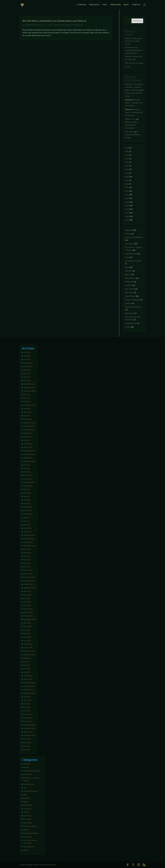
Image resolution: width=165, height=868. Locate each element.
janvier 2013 (28, 479)
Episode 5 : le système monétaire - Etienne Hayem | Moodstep (134, 87)
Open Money (130, 296)
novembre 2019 (29, 405)
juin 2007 (27, 662)
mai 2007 (27, 665)
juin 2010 (27, 556)
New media (130, 289)
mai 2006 (27, 707)
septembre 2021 (29, 387)
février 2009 (28, 609)
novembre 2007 (29, 651)
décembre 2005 (29, 725)
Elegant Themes (33, 865)
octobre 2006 (28, 690)
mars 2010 (27, 567)
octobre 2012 (28, 486)
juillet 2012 (27, 493)
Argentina (129, 230)
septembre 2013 (29, 461)
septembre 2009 (29, 588)
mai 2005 (27, 750)
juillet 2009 (27, 595)
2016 (127, 180)
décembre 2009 (29, 577)
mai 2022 (27, 377)
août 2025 (27, 356)
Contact (136, 5)
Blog (126, 5)
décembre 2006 (29, 683)
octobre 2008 (28, 616)
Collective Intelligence (134, 237)
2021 (127, 166)
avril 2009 (27, 602)
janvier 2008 (28, 648)
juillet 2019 (27, 412)
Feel (105, 5)
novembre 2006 (29, 686)
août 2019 (27, 409)
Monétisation (130, 278)
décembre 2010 (29, 535)
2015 (127, 184)
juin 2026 (27, 352)
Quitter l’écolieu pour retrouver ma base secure (133, 41)
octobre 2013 (28, 458)
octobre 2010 (28, 542)
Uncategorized (131, 323)
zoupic (128, 327)
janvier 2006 (28, 721)
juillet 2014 (27, 437)
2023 (127, 159)
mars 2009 (27, 605)
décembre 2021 (29, 384)
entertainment (131, 254)
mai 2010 (27, 560)
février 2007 (28, 676)
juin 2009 (27, 598)
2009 (127, 205)
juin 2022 (27, 373)
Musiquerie (129, 282)
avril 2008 (27, 637)
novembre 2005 (29, 728)
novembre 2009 (29, 581)
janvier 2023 (28, 363)
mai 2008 (27, 634)
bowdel (128, 234)
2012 (127, 195)
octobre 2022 (28, 366)
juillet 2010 (27, 553)
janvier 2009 (28, 612)
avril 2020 (27, 402)
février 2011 (28, 528)
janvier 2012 (28, 510)
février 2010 (28, 570)
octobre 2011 (28, 514)
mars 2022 (27, 380)
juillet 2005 (27, 743)
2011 (127, 198)
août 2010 (27, 549)
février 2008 (28, 644)
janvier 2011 (28, 532)
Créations (115, 5)
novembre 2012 (29, 482)
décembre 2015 (29, 430)
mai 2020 (27, 398)
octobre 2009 (28, 584)
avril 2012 (27, 500)
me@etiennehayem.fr (34, 25)
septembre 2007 (29, 655)
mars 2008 (27, 641)
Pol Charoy (129, 132)
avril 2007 (27, 669)
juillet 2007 (27, 658)
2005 (127, 220)
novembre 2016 (29, 426)
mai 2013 (27, 468)
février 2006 (28, 718)
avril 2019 (27, 416)
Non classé (129, 293)
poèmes (128, 303)
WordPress (53, 865)
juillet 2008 (27, 626)
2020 (127, 169)
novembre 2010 (29, 539)
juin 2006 (27, 704)
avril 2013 (27, 472)
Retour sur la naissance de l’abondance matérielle (54, 21)
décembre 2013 (29, 451)
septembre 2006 (29, 693)
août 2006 (27, 697)
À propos (82, 5)
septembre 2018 (29, 423)
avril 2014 (27, 440)
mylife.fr (128, 285)
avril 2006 (27, 711)
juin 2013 (27, 465)
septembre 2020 (29, 391)
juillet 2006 (27, 700)
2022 (127, 162)
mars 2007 (27, 672)
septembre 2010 (29, 546)
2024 (127, 155)
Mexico (128, 275)
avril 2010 (27, 563)
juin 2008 (27, 630)
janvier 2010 (28, 574)
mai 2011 (26, 521)
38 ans (128, 67)
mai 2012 (27, 496)
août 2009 (27, 591)
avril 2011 (27, 525)
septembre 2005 (29, 735)
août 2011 (27, 518)
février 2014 (28, 444)
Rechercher (137, 21)
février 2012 (28, 507)
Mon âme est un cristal (134, 63)
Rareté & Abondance (65, 25)
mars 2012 (27, 503)
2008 (127, 209)
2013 (127, 191)
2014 (127, 187)
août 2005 (27, 739)
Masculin (128, 271)
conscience (130, 244)
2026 (127, 148)
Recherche (79, 25)
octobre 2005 (28, 732)
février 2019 (28, 419)
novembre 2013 (29, 454)
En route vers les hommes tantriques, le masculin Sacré (134, 50)
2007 (127, 213)
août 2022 (27, 370)
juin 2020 (27, 395)
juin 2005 (27, 746)
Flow (55, 25)
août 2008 (27, 623)
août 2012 (27, 489)
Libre (127, 267)
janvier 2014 (28, 447)
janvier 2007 (28, 679)
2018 (127, 177)
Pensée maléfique (132, 300)
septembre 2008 (29, 619)
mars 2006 (27, 714)
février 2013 (28, 475)
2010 (127, 202)
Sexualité (94, 5)
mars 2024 (27, 359)
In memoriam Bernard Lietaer (133, 135)
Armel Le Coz (130, 119)
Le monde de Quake (133, 261)
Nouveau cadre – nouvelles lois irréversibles (134, 103)
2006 (127, 216)
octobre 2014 (28, 433)
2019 (127, 173)
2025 (127, 151)
